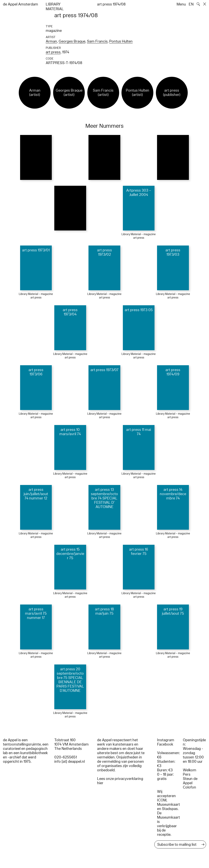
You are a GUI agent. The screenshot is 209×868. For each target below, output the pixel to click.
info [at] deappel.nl (70, 762)
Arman (51, 41)
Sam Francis (97, 41)
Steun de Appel (190, 781)
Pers (187, 774)
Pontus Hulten (121, 41)
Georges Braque (72, 41)
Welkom (190, 770)
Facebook (165, 744)
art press (53, 52)
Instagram (166, 740)
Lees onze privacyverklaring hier (120, 781)
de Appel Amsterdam (21, 4)
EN (191, 4)
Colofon (189, 787)
